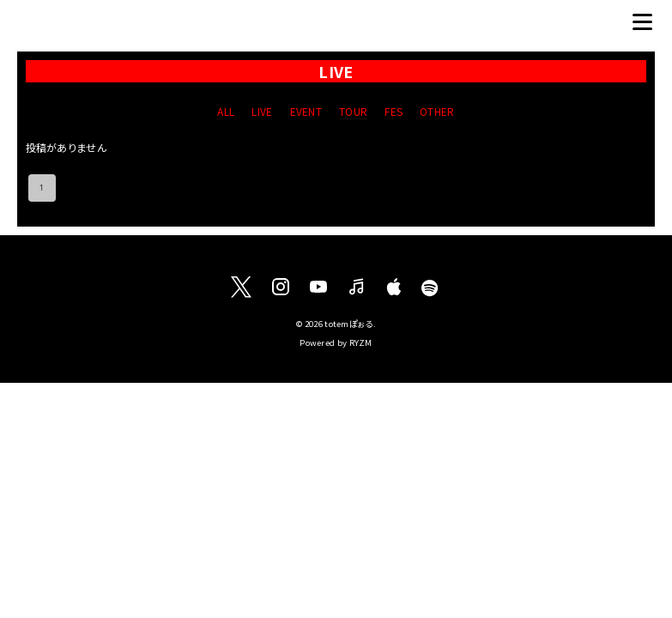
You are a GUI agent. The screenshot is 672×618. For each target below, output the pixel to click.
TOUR (353, 111)
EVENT (306, 111)
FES (394, 111)
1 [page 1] (42, 188)
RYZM (361, 342)
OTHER (437, 111)
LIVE (262, 111)
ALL (226, 111)
